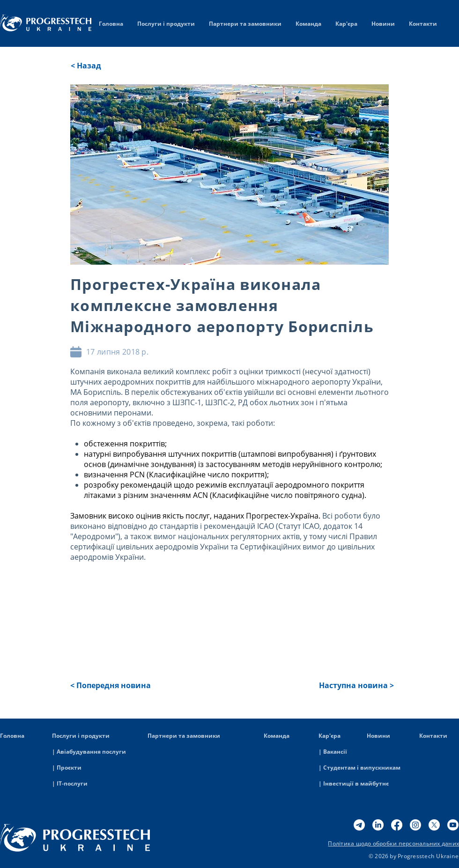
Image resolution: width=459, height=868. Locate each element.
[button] (113, 685)
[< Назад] (102, 66)
